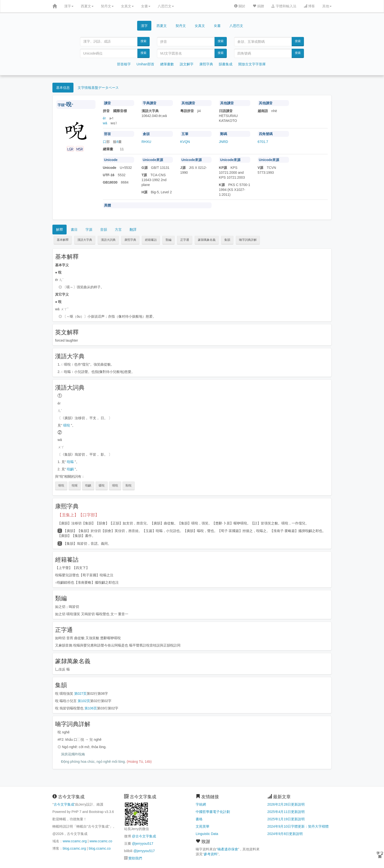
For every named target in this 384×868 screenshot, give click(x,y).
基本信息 (63, 88)
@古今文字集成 (144, 836)
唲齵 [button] (88, 486)
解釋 (60, 230)
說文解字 (187, 64)
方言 (118, 230)
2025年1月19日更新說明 (286, 819)
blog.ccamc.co (100, 848)
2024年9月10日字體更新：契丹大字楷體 (298, 826)
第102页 (84, 701)
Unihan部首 (145, 64)
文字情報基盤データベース (98, 88)
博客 (309, 6)
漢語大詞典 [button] (108, 240)
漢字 (69, 6)
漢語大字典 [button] (85, 240)
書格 (199, 819)
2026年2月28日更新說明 (286, 804)
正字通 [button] (185, 240)
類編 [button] (168, 240)
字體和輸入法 (284, 6)
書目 (74, 230)
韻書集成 (226, 64)
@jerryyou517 (142, 844)
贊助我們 (135, 858)
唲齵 (70, 469)
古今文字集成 (64, 804)
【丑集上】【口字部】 (78, 515)
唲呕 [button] (75, 486)
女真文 (127, 6)
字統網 (201, 804)
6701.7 (263, 142)
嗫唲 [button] (102, 486)
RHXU (146, 142)
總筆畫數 (167, 64)
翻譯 (133, 230)
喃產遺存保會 (228, 849)
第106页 (91, 708)
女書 (146, 6)
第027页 (80, 694)
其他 (327, 6)
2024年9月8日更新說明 (285, 834)
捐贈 (258, 6)
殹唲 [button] (129, 486)
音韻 (104, 230)
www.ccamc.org (75, 841)
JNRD (223, 142)
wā (105, 123)
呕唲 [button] (61, 486)
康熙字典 (206, 64)
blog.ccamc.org (74, 848)
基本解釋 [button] (63, 240)
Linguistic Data (207, 834)
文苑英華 (203, 826)
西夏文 (87, 6)
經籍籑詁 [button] (151, 240)
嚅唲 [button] (115, 486)
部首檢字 (124, 64)
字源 (89, 230)
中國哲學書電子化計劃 (213, 812)
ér (104, 118)
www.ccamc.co (101, 841)
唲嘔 (70, 462)
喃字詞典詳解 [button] (248, 240)
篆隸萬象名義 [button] (207, 240)
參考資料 (211, 854)
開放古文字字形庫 (252, 64)
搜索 (144, 41)
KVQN (185, 142)
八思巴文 (166, 6)
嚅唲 (67, 425)
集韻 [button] (227, 240)
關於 (240, 6)
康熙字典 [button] (130, 240)
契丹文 (107, 6)
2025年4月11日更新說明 (286, 812)
